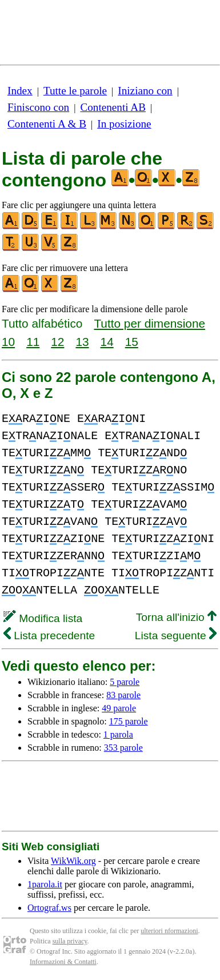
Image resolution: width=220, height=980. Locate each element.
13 (82, 342)
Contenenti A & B (47, 124)
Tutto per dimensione (149, 323)
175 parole (129, 721)
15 (132, 342)
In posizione (124, 124)
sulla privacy (70, 941)
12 (57, 342)
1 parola (118, 734)
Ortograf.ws (49, 908)
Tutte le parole (75, 91)
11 (33, 342)
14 (107, 342)
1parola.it (45, 884)
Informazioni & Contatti (63, 962)
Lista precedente (49, 636)
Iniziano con (145, 91)
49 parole (119, 708)
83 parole (123, 695)
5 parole (125, 682)
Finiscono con (38, 107)
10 (8, 342)
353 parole (123, 748)
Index (20, 91)
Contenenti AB (113, 107)
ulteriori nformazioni (169, 931)
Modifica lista (43, 618)
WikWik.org (73, 861)
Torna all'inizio (176, 617)
